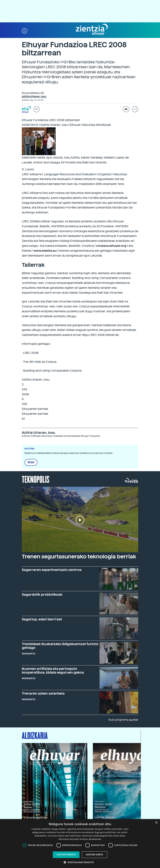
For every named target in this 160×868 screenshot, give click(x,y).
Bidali (31, 462)
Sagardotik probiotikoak (42, 594)
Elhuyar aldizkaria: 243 (33, 93)
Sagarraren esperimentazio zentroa (52, 570)
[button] (25, 31)
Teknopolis (36, 479)
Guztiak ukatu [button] (95, 855)
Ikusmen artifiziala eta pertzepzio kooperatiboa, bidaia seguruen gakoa (53, 671)
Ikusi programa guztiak (123, 720)
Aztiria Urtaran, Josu (34, 97)
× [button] (156, 823)
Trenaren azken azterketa (43, 693)
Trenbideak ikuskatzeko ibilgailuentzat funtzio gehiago (60, 646)
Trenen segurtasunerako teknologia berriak (79, 557)
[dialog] (80, 844)
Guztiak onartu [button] (66, 855)
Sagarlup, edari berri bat (42, 619)
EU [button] (37, 109)
